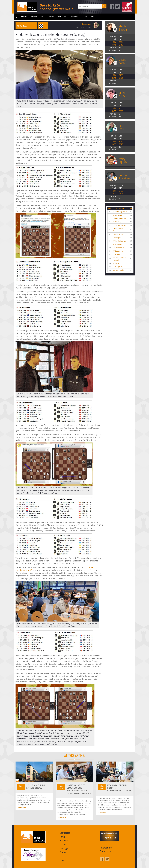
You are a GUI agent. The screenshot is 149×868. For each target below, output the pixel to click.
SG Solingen (117, 238)
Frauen (75, 17)
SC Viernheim (117, 215)
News (24, 17)
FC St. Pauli (117, 254)
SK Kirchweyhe (118, 244)
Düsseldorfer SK (118, 248)
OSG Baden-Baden (119, 218)
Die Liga (62, 17)
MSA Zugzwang (118, 267)
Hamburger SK (118, 234)
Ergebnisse (37, 17)
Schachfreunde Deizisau (118, 230)
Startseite (17, 17)
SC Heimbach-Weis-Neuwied (119, 259)
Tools (94, 17)
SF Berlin (116, 263)
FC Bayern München (120, 225)
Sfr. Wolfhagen (118, 222)
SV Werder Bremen (119, 241)
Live (85, 17)
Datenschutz (107, 851)
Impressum (106, 848)
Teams (51, 17)
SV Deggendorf (118, 251)
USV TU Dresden (119, 270)
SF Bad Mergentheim (120, 212)
